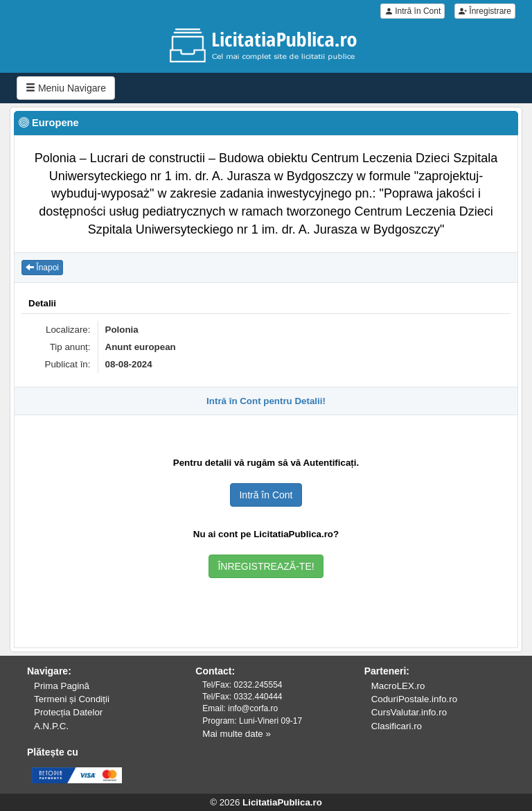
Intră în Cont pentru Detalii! (266, 401)
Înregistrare (485, 11)
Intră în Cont (413, 11)
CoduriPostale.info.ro (414, 699)
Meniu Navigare (66, 88)
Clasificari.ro (397, 726)
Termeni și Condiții (72, 699)
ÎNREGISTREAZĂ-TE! (266, 566)
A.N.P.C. (51, 726)
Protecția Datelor (68, 712)
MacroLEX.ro (398, 686)
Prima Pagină (62, 686)
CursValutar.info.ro (409, 712)
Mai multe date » (237, 734)
